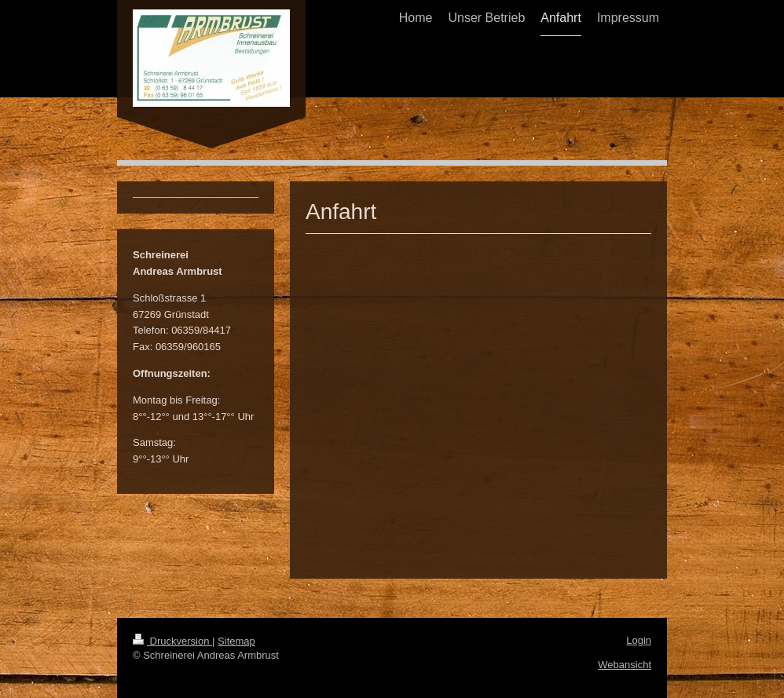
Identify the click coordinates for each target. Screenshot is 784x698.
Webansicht (625, 665)
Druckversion (172, 641)
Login (639, 640)
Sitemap (236, 641)
